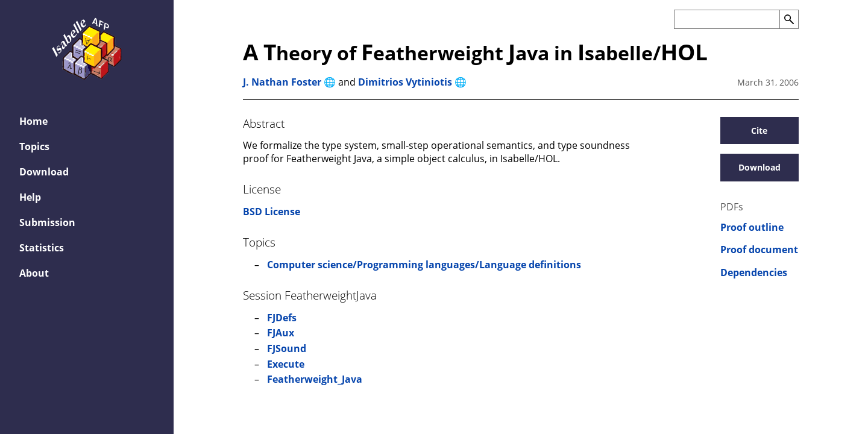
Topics (34, 146)
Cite (759, 131)
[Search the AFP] (727, 19)
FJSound (287, 348)
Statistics (42, 248)
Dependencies (754, 273)
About (34, 273)
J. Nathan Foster (282, 82)
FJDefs (282, 318)
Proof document (759, 250)
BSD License (272, 212)
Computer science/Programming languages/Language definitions (424, 265)
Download (44, 172)
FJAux (281, 333)
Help (30, 197)
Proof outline (752, 228)
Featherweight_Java (315, 379)
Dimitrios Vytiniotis (405, 82)
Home (33, 121)
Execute (286, 364)
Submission (47, 222)
